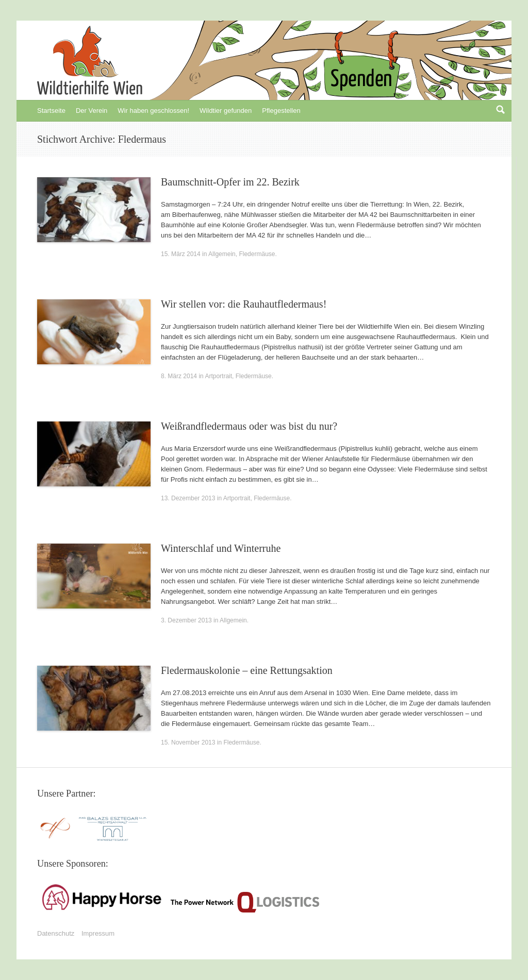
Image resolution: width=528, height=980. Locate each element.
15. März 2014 (181, 254)
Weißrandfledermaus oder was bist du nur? (249, 426)
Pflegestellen (281, 111)
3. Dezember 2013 (186, 620)
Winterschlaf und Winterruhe (221, 548)
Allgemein (222, 254)
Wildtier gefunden (226, 111)
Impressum (98, 933)
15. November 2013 (188, 742)
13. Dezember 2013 (188, 498)
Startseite (51, 111)
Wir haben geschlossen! (153, 111)
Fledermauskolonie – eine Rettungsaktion (247, 670)
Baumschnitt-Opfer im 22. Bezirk (230, 182)
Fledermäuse (257, 254)
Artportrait (218, 376)
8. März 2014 (179, 376)
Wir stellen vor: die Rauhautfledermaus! (244, 304)
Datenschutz (56, 933)
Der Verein (92, 111)
